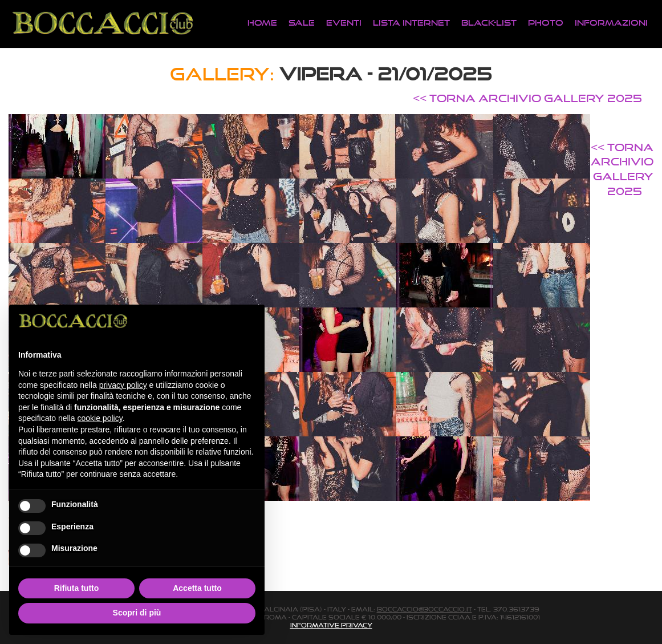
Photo (546, 23)
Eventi (344, 23)
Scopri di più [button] (137, 613)
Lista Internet (411, 23)
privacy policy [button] (123, 385)
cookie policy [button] (100, 418)
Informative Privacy (331, 625)
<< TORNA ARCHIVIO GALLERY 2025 (527, 98)
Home (262, 23)
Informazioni (611, 23)
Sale (302, 23)
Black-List (489, 23)
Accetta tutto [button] (197, 588)
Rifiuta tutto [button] (77, 588)
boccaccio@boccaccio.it (425, 609)
